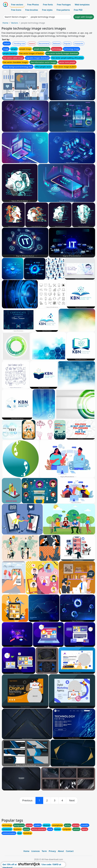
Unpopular (79, 43)
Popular (67, 43)
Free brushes (32, 10)
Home (5, 23)
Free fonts (48, 5)
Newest (32, 43)
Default (7, 43)
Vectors (15, 23)
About (61, 851)
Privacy (52, 851)
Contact (70, 851)
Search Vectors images (15, 17)
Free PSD (78, 10)
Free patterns (63, 10)
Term (44, 851)
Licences (35, 851)
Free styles (47, 10)
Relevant (57, 43)
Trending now (19, 43)
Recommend (44, 43)
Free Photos (33, 5)
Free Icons (16, 10)
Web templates (82, 5)
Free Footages (64, 5)
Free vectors (17, 5)
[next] (72, 800)
